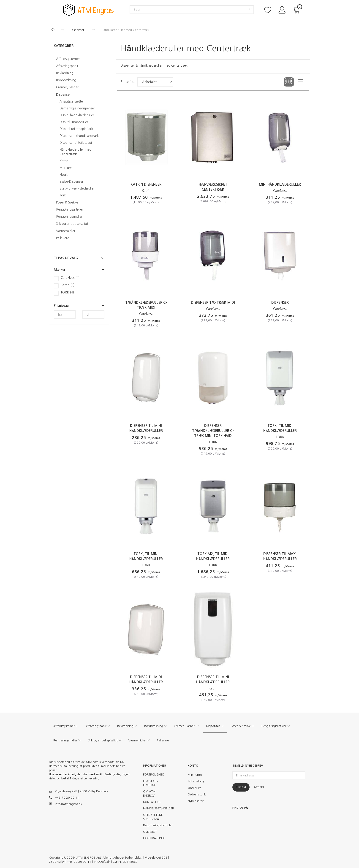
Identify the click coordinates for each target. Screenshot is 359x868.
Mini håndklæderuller (280, 184)
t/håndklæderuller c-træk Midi (146, 305)
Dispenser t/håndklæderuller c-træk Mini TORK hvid (213, 431)
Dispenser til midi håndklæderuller (146, 679)
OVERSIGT (150, 832)
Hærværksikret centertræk (213, 187)
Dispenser (280, 302)
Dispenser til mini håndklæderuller (146, 428)
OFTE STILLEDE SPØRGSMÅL (153, 817)
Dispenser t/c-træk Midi (213, 302)
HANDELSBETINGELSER (156, 808)
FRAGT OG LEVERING (150, 783)
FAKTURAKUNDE (154, 838)
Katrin (146, 191)
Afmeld (259, 787)
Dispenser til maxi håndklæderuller (280, 556)
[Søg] (251, 10)
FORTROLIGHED (154, 774)
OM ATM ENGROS (149, 793)
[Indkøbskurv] (297, 9)
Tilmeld (241, 787)
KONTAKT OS (152, 802)
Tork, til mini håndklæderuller (146, 556)
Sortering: (128, 82)
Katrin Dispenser (146, 184)
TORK (213, 442)
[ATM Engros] (88, 9)
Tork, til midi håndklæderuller (280, 428)
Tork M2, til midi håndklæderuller (213, 556)
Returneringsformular (156, 825)
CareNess (280, 191)
